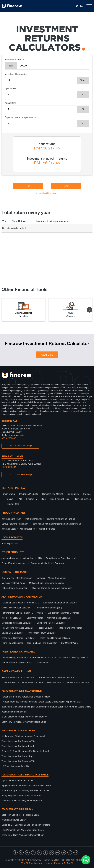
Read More (47, 355)
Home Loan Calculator (12, 643)
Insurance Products (28, 494)
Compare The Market (52, 494)
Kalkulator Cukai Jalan (12, 603)
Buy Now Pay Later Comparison (17, 578)
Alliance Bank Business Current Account (57, 558)
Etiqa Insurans (28, 682)
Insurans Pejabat (33, 519)
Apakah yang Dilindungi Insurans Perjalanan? (23, 736)
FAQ (20, 499)
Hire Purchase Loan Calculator (42, 643)
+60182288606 (9, 438)
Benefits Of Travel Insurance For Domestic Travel (25, 751)
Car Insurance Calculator (59, 618)
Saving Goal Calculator (12, 633)
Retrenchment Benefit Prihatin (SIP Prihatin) (23, 613)
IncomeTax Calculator (12, 618)
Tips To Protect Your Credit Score (17, 781)
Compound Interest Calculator (51, 623)
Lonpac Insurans (66, 678)
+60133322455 (9, 467)
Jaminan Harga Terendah (14, 658)
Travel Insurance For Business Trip (18, 741)
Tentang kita (73, 494)
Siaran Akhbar (37, 658)
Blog (44, 499)
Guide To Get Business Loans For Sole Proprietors (26, 825)
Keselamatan (43, 663)
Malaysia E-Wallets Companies (51, 578)
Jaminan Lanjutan (10, 558)
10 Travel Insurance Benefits (15, 766)
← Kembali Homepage (47, 193)
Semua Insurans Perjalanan (15, 524)
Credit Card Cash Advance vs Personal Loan (23, 835)
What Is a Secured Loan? (14, 820)
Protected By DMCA (64, 863)
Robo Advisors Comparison (15, 588)
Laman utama (8, 494)
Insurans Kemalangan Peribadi (61, 519)
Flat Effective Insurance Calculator (18, 628)
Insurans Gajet (9, 529)
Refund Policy (8, 663)
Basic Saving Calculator (71, 628)
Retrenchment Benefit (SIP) (49, 608)
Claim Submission (82, 499)
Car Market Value (69, 643)
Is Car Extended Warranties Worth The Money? (24, 717)
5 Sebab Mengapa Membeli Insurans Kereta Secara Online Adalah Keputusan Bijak (41, 702)
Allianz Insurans (9, 678)
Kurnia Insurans (46, 678)
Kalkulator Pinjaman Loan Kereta (59, 603)
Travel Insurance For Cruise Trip (17, 756)
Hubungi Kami (13, 504)
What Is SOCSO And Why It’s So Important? (23, 801)
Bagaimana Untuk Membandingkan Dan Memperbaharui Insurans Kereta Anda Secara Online (46, 707)
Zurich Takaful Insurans (50, 682)
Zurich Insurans (9, 682)
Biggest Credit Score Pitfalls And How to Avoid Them (26, 786)
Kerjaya (10, 499)
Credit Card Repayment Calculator (18, 638)
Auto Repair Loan (10, 544)
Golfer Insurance (47, 529)
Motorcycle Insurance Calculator (17, 623)
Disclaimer (63, 658)
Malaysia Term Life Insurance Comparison (52, 588)
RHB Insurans (28, 678)
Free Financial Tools (60, 499)
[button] (89, 310)
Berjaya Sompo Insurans (78, 682)
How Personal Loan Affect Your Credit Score (23, 830)
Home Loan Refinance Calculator (55, 638)
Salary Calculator (35, 618)
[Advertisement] (47, 254)
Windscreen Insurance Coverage (64, 613)
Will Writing (28, 558)
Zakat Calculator (47, 628)
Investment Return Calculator (42, 633)
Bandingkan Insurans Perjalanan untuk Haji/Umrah (57, 524)
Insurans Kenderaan (11, 519)
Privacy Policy (79, 658)
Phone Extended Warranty (14, 563)
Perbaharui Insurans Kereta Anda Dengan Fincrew (26, 697)
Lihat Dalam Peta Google (20, 446)
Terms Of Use (26, 663)
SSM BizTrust (27, 863)
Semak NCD (33, 603)
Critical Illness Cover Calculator (16, 608)
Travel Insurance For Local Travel (18, 746)
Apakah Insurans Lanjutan (14, 712)
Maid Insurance (27, 529)
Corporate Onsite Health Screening (48, 563)
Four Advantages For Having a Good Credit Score (25, 791)
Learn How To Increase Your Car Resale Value (24, 722)
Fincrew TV (32, 499)
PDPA (51, 658)
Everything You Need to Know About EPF (21, 796)
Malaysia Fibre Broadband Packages (47, 583)
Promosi (87, 494)
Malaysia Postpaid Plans (13, 583)
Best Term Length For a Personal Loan (20, 815)
